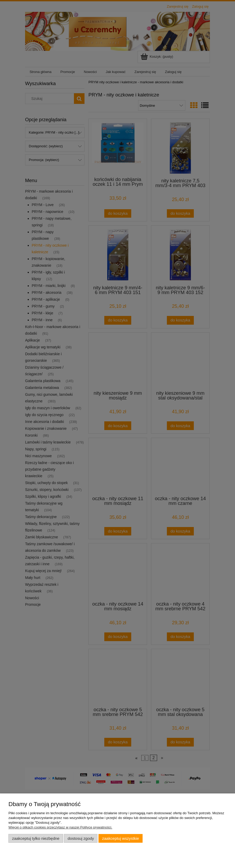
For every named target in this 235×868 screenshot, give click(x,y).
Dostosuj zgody (81, 838)
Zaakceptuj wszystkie (121, 838)
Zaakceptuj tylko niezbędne (36, 838)
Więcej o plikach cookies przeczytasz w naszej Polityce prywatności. (60, 827)
